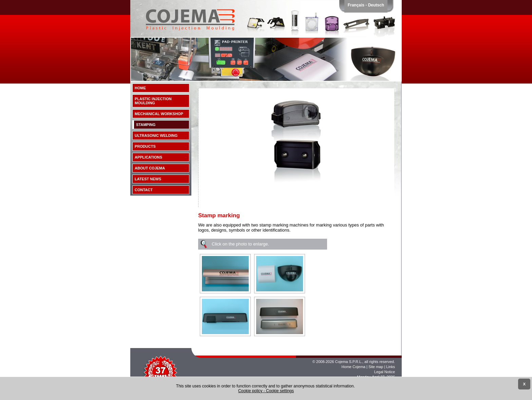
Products (145, 146)
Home (140, 88)
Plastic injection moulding (153, 101)
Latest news (148, 179)
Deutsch (376, 5)
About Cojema (150, 168)
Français (356, 5)
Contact (144, 190)
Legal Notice (385, 372)
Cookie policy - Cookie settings (266, 391)
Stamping (146, 125)
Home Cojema (354, 367)
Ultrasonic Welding (156, 135)
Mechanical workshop (159, 114)
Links (391, 367)
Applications (148, 157)
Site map (376, 367)
